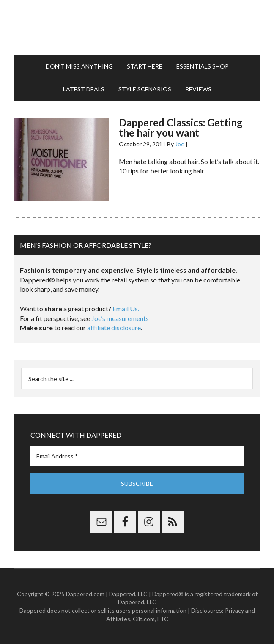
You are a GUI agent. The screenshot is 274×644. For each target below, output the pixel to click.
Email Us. (126, 308)
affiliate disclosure (114, 327)
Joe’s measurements (120, 318)
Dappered (137, 27)
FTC (163, 619)
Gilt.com (144, 619)
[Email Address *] (137, 456)
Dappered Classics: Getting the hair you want (181, 127)
